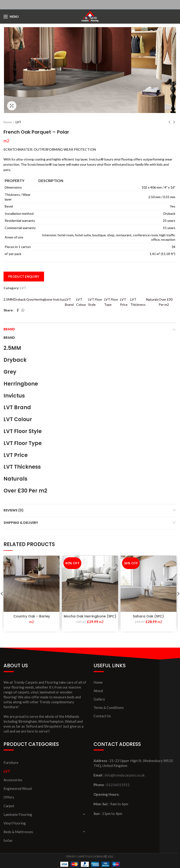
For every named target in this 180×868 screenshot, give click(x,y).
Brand (9, 329)
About (98, 691)
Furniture (11, 762)
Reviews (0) (14, 510)
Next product (174, 122)
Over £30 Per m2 (166, 302)
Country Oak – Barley (32, 616)
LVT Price (124, 302)
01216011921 (118, 785)
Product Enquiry (24, 277)
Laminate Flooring (18, 814)
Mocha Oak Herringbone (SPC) (90, 616)
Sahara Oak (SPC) (148, 616)
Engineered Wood (18, 788)
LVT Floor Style (95, 302)
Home (8, 122)
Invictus (59, 299)
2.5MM (9, 299)
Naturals (152, 299)
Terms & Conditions (109, 708)
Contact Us (102, 716)
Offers (9, 797)
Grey (30, 299)
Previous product (169, 122)
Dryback (20, 299)
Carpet (9, 806)
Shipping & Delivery (21, 523)
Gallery (99, 699)
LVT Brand (69, 302)
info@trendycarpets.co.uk (125, 775)
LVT (18, 122)
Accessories (13, 780)
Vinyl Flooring (15, 823)
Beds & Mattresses (18, 832)
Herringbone (43, 299)
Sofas (8, 840)
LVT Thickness (138, 302)
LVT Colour (81, 302)
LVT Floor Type (111, 302)
